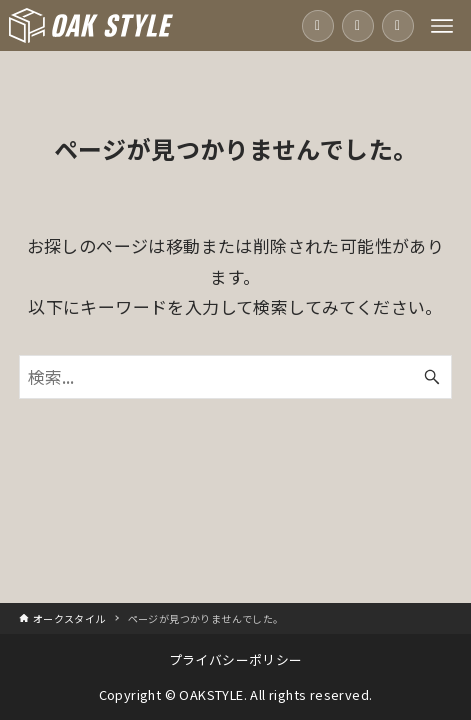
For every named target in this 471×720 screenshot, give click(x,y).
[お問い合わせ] (358, 26)
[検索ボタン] (432, 377)
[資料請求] (398, 26)
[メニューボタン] (442, 26)
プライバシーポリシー (236, 659)
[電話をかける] (318, 26)
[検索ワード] (235, 377)
